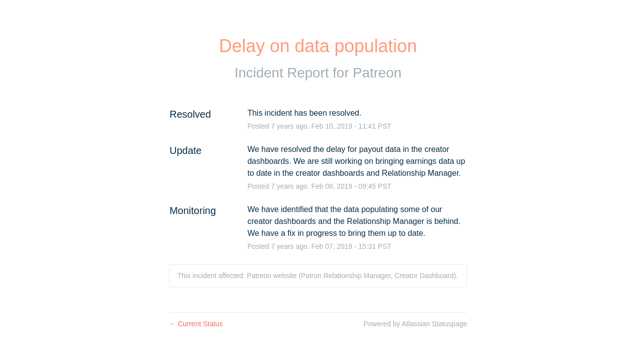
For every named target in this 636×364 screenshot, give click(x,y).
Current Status (196, 324)
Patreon (377, 73)
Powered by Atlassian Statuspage (415, 324)
